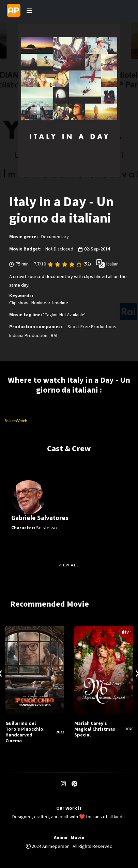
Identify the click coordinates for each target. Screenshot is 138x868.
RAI (54, 336)
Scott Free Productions (92, 327)
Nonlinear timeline (50, 303)
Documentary (55, 237)
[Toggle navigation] (29, 11)
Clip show (19, 303)
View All (69, 565)
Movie (77, 838)
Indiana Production (28, 336)
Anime (61, 838)
